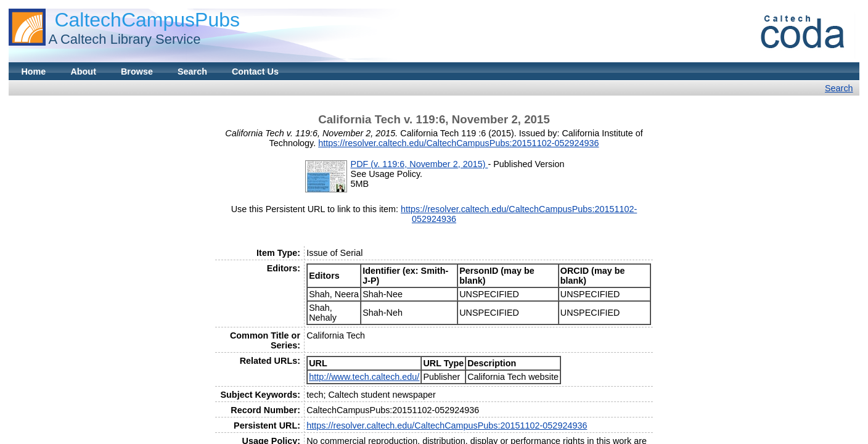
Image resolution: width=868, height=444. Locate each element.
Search (192, 72)
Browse (137, 72)
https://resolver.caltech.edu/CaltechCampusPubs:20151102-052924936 (458, 143)
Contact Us (255, 72)
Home (33, 72)
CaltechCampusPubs (147, 20)
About (83, 72)
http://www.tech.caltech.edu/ (364, 377)
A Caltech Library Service (124, 39)
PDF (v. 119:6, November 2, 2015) (420, 164)
